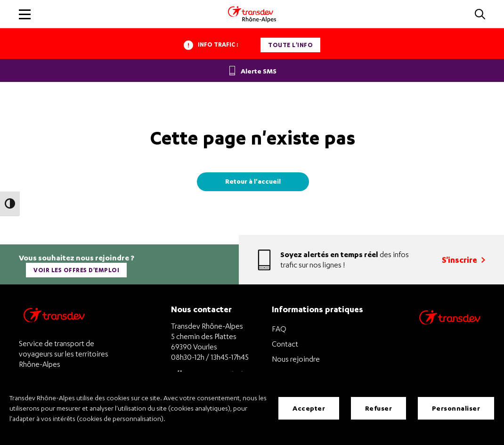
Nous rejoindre (296, 359)
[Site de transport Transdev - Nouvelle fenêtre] (450, 329)
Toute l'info (290, 45)
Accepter (309, 408)
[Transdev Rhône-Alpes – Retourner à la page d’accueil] (54, 318)
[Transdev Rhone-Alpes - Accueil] (252, 14)
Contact (285, 344)
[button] (480, 15)
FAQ (279, 329)
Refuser (379, 408)
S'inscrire (463, 260)
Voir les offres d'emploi (76, 270)
